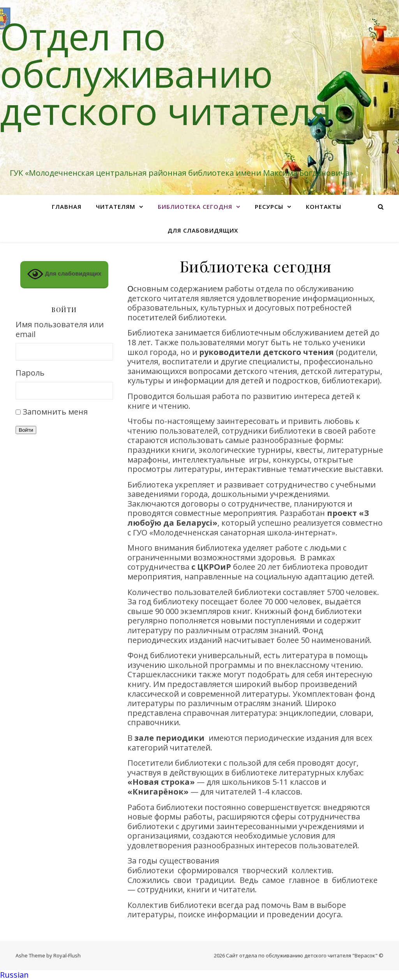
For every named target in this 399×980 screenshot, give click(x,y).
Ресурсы (269, 207)
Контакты (324, 207)
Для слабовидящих (203, 230)
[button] (199, 975)
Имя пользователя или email (60, 329)
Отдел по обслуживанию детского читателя (166, 73)
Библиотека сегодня (195, 207)
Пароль (30, 373)
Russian (14, 975)
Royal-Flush (67, 955)
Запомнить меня (55, 412)
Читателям (116, 207)
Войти (26, 430)
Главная (67, 207)
